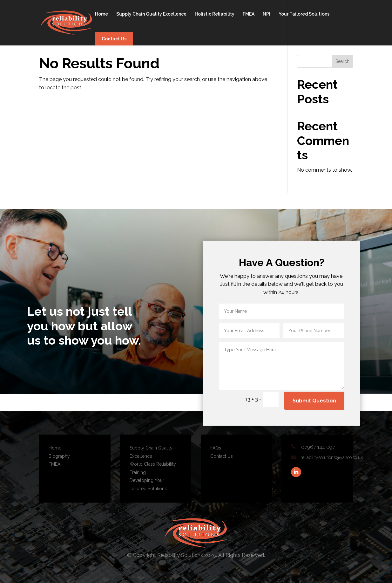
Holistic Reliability (215, 14)
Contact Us (114, 39)
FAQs (216, 448)
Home (101, 14)
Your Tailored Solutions (304, 14)
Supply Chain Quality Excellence (151, 14)
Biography (59, 456)
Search (342, 61)
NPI (267, 14)
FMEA (249, 14)
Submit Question (314, 401)
